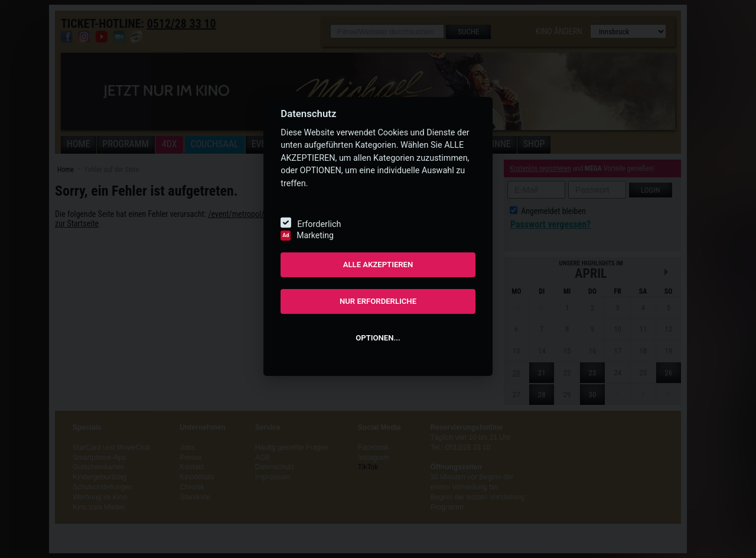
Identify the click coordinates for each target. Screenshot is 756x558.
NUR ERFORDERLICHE (378, 301)
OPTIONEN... (378, 338)
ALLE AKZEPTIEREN (378, 265)
